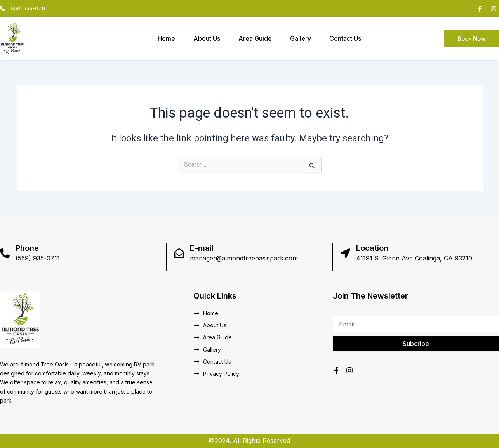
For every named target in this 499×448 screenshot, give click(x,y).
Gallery (301, 38)
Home (166, 38)
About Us (207, 38)
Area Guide (255, 38)
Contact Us (345, 38)
